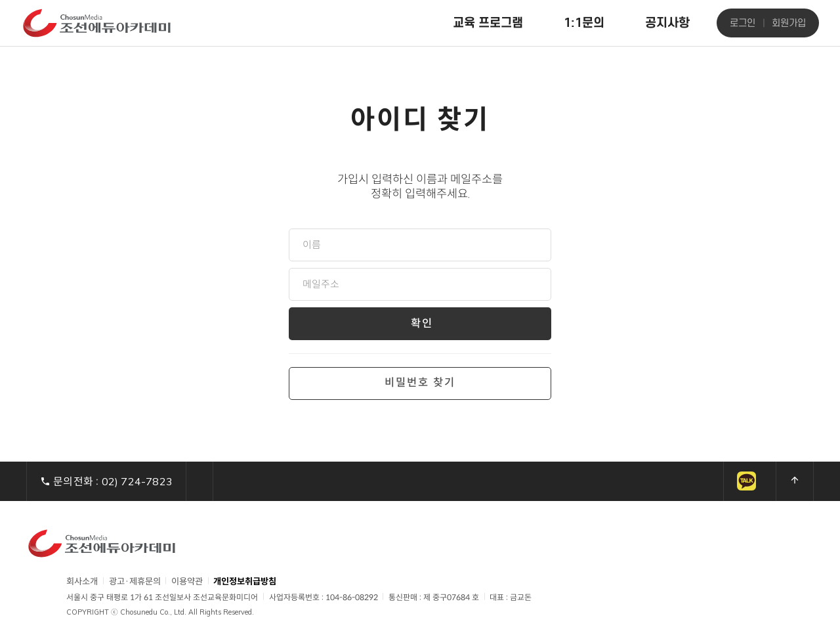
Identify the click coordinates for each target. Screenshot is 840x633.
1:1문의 (584, 23)
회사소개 (82, 581)
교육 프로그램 (488, 23)
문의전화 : (106, 482)
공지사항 (667, 23)
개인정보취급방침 (245, 582)
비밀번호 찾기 (420, 383)
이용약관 (187, 581)
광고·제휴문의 (135, 581)
